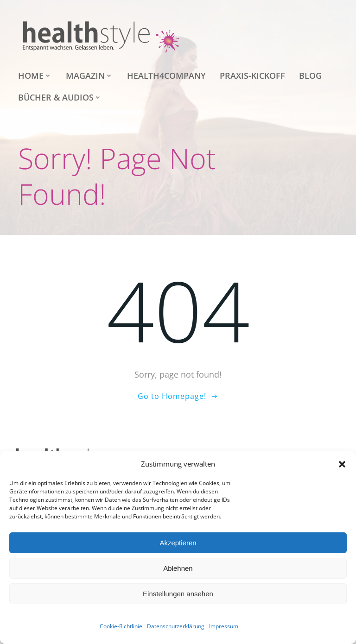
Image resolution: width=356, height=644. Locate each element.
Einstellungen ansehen (178, 594)
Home (35, 76)
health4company (166, 76)
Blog (310, 76)
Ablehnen (178, 568)
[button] (342, 464)
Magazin (89, 76)
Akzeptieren (178, 543)
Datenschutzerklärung (176, 626)
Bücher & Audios (60, 97)
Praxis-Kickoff (252, 76)
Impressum (224, 626)
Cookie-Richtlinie (121, 626)
